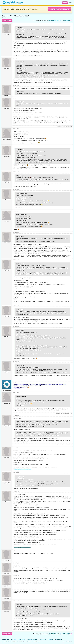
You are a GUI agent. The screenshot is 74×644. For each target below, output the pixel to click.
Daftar (70, 3)
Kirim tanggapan (7, 21)
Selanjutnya (68, 21)
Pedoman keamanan (33, 639)
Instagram (38, 642)
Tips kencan (43, 639)
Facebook (29, 642)
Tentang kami (6, 639)
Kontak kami (59, 639)
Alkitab (7, 18)
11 (61, 21)
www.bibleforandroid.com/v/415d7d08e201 (22, 469)
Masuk (65, 3)
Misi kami (14, 639)
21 (63, 21)
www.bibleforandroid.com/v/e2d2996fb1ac (22, 547)
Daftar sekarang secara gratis (59, 9)
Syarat (20, 642)
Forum (3, 18)
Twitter (34, 642)
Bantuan (51, 639)
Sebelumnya (52, 21)
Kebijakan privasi (14, 642)
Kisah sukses (22, 639)
